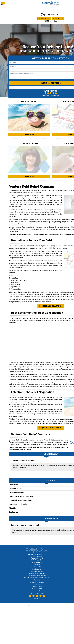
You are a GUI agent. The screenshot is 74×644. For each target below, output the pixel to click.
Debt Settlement (16, 488)
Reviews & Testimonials (18, 504)
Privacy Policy (37, 584)
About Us (13, 508)
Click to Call (44, 18)
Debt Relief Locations (37, 571)
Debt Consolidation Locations (37, 576)
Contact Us (58, 18)
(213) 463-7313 (51, 15)
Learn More (29, 135)
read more (22, 468)
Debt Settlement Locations (37, 573)
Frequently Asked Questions (20, 500)
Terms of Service (37, 586)
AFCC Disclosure (37, 589)
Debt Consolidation (17, 492)
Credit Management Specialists (22, 496)
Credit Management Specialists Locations (37, 578)
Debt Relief (13, 485)
